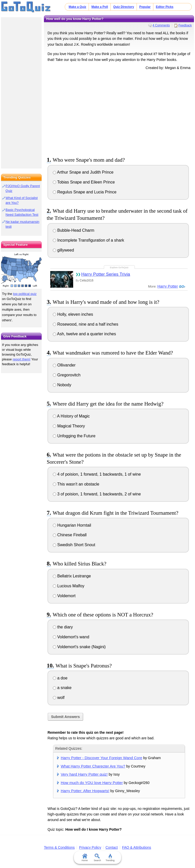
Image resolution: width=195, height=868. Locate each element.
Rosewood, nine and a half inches (86, 324)
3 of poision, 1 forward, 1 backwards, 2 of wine (97, 494)
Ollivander (64, 365)
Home (85, 858)
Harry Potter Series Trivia (106, 274)
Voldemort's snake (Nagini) (79, 647)
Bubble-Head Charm (74, 230)
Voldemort (64, 596)
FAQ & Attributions (137, 847)
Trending (110, 858)
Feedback (185, 25)
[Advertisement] (119, 112)
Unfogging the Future (74, 436)
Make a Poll (100, 7)
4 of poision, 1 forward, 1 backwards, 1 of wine (97, 474)
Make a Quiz (77, 7)
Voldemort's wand (71, 637)
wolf (59, 698)
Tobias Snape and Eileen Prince (84, 182)
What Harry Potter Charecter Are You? (93, 766)
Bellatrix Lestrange (72, 576)
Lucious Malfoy (69, 586)
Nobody (62, 385)
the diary (63, 627)
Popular (145, 7)
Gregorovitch (67, 375)
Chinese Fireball (70, 535)
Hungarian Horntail (72, 525)
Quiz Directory (124, 7)
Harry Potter (168, 286)
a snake (62, 688)
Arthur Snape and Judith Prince (83, 172)
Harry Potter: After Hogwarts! (85, 791)
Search (98, 858)
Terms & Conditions (59, 847)
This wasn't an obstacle (76, 484)
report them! (22, 359)
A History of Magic (71, 416)
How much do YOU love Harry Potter (92, 783)
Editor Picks (165, 7)
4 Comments (161, 25)
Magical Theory (69, 426)
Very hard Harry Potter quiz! (84, 774)
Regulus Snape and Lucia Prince (85, 192)
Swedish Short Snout (74, 545)
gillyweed (63, 250)
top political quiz (25, 294)
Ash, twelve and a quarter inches (84, 334)
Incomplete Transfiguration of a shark (88, 240)
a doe (60, 678)
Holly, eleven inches (73, 314)
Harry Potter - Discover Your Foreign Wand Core (101, 758)
